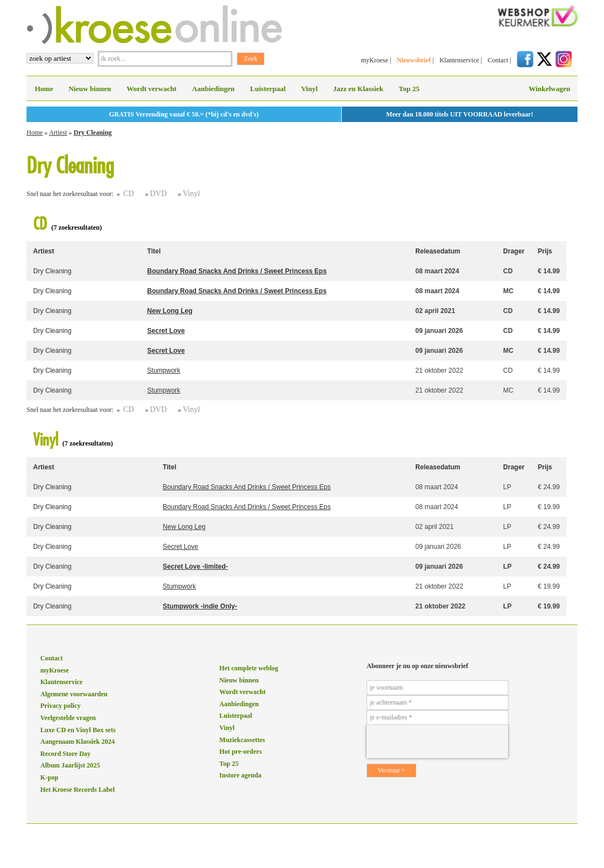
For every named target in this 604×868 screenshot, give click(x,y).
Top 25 (409, 89)
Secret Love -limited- (195, 567)
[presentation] (437, 742)
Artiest (58, 133)
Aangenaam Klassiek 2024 (78, 742)
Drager (514, 251)
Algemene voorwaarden (74, 694)
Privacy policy (60, 706)
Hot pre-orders (240, 751)
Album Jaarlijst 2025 (70, 765)
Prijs (545, 251)
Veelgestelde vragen (68, 718)
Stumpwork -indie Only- (200, 606)
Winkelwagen (549, 89)
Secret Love (166, 331)
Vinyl (309, 89)
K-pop (49, 777)
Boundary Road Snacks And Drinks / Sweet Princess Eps (237, 271)
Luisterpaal (268, 89)
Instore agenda (240, 775)
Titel (154, 251)
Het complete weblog (249, 668)
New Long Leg (170, 311)
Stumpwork (164, 371)
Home (44, 89)
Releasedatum (438, 251)
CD (128, 194)
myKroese (375, 60)
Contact (498, 60)
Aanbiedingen (213, 89)
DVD (158, 194)
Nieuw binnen (90, 89)
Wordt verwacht (152, 89)
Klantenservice (459, 60)
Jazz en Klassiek (358, 89)
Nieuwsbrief (414, 60)
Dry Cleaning (92, 133)
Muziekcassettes (242, 740)
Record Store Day (65, 754)
